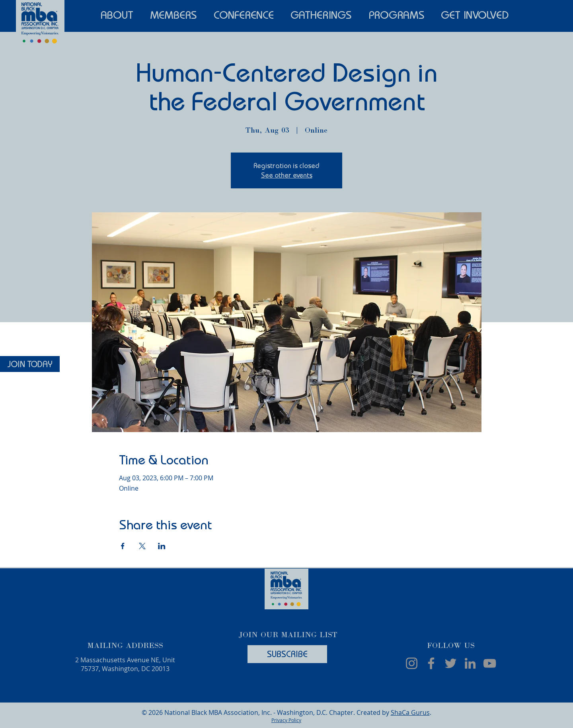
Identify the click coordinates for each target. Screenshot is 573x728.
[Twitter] (451, 663)
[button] (117, 14)
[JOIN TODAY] (30, 364)
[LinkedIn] (470, 663)
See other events (287, 175)
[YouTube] (490, 663)
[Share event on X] (142, 546)
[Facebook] (431, 663)
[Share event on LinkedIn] (162, 546)
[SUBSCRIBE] (287, 654)
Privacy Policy (286, 720)
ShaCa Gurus (410, 712)
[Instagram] (412, 663)
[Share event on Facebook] (123, 546)
